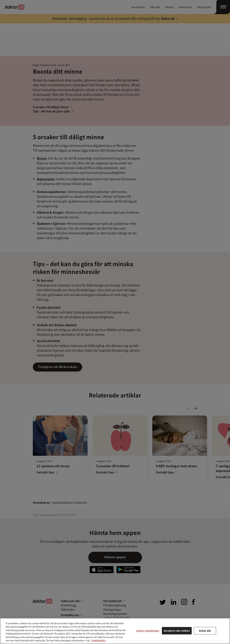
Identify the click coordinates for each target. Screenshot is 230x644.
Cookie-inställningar (148, 631)
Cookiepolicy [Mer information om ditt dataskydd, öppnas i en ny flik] (98, 640)
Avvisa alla (205, 631)
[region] (115, 631)
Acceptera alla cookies (177, 631)
